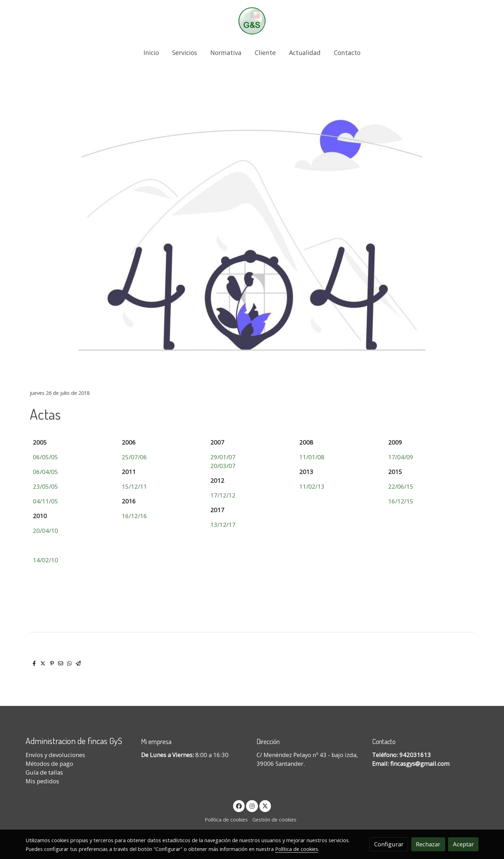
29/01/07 (223, 457)
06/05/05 (45, 457)
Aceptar (463, 844)
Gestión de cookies (274, 819)
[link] (252, 21)
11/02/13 (312, 486)
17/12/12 (223, 495)
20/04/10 (45, 531)
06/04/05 (45, 472)
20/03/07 (223, 466)
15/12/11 (134, 486)
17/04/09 (401, 457)
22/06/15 (401, 486)
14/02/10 (45, 560)
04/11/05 (45, 501)
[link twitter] (265, 806)
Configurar (389, 844)
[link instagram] (252, 806)
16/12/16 (134, 516)
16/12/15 (401, 501)
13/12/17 (223, 525)
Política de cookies (226, 819)
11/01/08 (312, 457)
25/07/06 (134, 457)
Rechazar (428, 844)
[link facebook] (239, 806)
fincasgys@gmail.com (420, 764)
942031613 (415, 755)
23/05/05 (45, 486)
